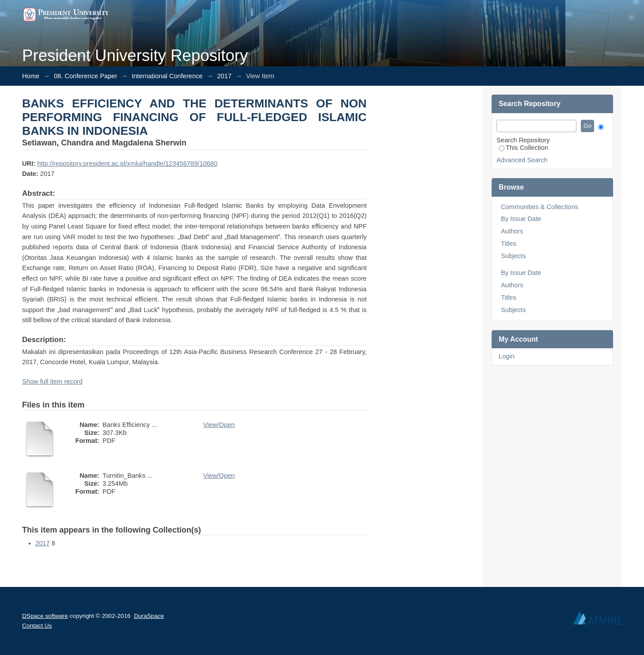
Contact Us (37, 626)
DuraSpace (149, 616)
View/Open (219, 425)
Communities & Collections (540, 207)
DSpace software (45, 616)
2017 (224, 76)
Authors (512, 231)
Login (507, 356)
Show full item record (52, 381)
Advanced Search (522, 160)
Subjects (513, 256)
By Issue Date (521, 219)
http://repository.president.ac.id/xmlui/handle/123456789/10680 (127, 164)
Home (31, 76)
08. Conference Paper (85, 76)
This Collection (523, 148)
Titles (508, 244)
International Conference (167, 76)
